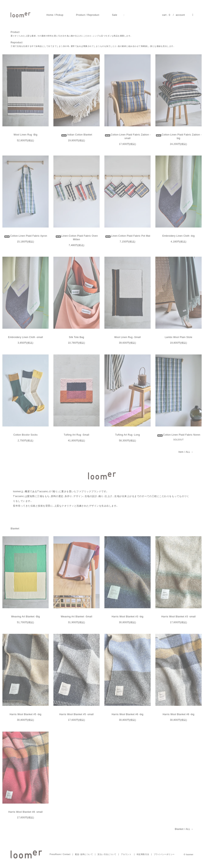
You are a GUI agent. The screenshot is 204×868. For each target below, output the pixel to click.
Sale (115, 15)
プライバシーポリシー (164, 854)
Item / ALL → (186, 452)
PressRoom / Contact (60, 854)
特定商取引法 (143, 854)
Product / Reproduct (88, 15)
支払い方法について (107, 854)
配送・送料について (84, 854)
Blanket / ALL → (184, 829)
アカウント (126, 854)
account (180, 15)
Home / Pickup (55, 15)
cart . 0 (166, 15)
